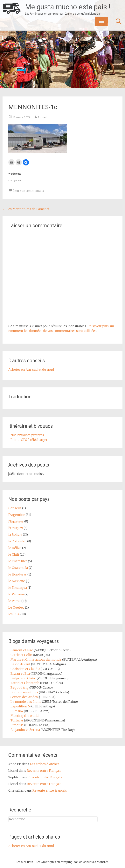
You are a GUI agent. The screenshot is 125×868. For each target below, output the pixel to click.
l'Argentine (17, 515)
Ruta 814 (17, 711)
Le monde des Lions (26, 702)
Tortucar (17, 720)
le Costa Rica (18, 561)
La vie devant (20, 664)
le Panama (16, 594)
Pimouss (17, 725)
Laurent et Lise (22, 650)
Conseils (15, 508)
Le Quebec (16, 607)
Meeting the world (25, 716)
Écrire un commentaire (29, 191)
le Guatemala (18, 568)
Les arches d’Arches (45, 764)
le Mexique (17, 581)
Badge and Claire (23, 678)
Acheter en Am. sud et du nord (31, 369)
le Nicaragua (18, 588)
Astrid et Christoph (25, 683)
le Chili (14, 554)
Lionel (42, 117)
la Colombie (17, 541)
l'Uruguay (16, 528)
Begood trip (20, 688)
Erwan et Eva (20, 674)
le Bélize (15, 548)
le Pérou (14, 601)
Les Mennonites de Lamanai (26, 209)
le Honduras (17, 574)
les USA (14, 614)
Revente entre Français (44, 771)
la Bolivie (15, 535)
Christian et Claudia (25, 669)
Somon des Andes (24, 697)
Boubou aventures (24, 692)
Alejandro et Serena (25, 730)
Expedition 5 (20, 706)
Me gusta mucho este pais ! (68, 7)
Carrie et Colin (21, 655)
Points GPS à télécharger (29, 440)
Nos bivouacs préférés (27, 435)
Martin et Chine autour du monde (36, 659)
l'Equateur (16, 521)
